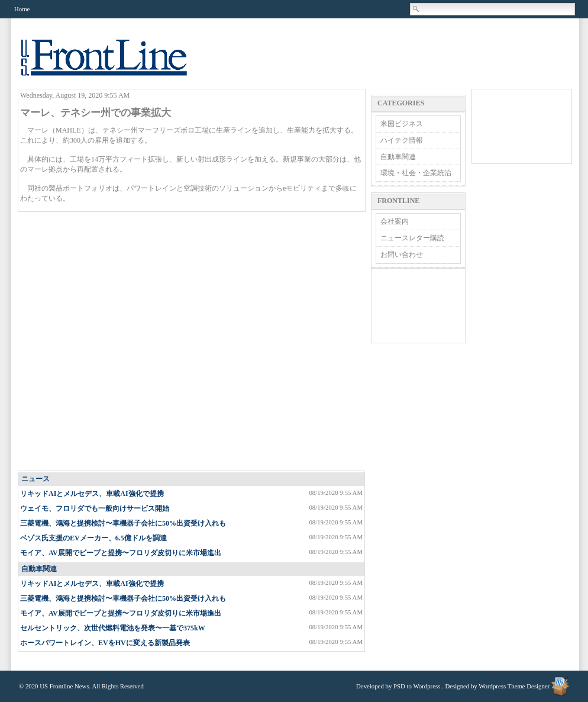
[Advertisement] (123, 342)
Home (22, 9)
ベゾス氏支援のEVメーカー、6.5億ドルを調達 (93, 538)
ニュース (35, 479)
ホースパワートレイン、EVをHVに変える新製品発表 (105, 643)
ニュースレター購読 (412, 238)
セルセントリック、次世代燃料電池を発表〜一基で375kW (113, 628)
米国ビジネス (402, 124)
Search (416, 9)
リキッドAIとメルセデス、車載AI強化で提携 (92, 494)
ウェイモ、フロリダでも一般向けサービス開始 (95, 508)
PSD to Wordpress (417, 686)
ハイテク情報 (402, 140)
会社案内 (395, 221)
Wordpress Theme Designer (514, 686)
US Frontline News (116, 64)
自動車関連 (39, 569)
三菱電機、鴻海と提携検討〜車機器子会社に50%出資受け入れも (123, 523)
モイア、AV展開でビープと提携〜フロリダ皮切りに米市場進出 (121, 553)
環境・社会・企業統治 (416, 173)
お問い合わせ (402, 255)
